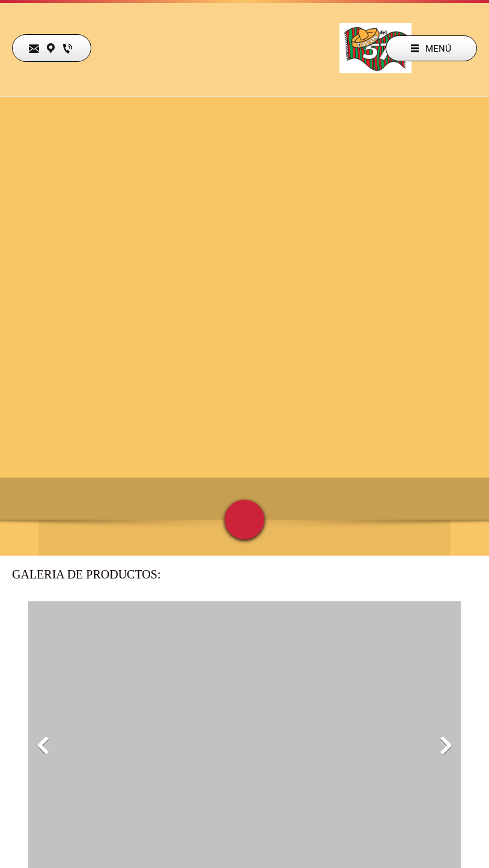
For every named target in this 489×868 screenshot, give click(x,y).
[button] (43, 745)
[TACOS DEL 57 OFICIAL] (375, 48)
